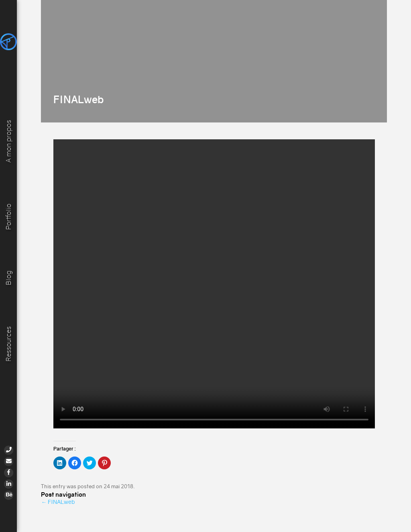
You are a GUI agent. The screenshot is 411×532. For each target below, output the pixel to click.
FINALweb (58, 502)
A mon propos (9, 140)
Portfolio (9, 216)
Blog (9, 277)
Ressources (9, 343)
